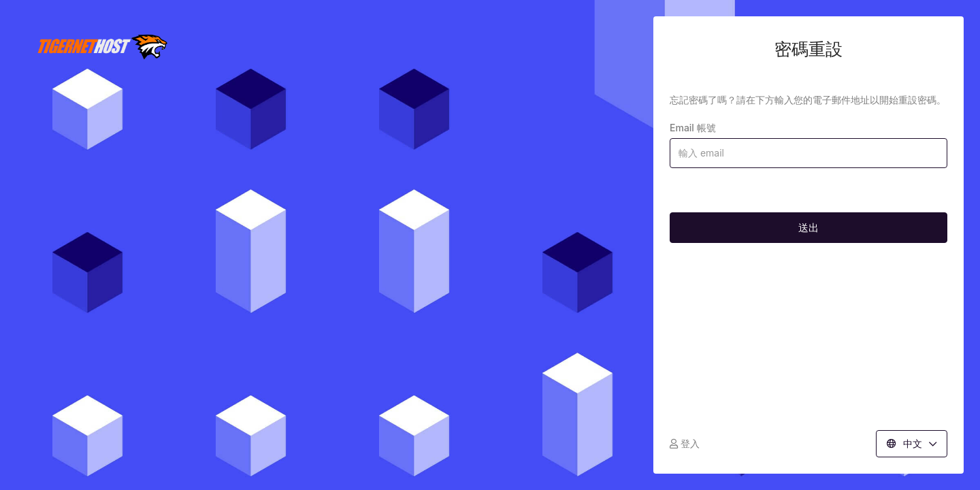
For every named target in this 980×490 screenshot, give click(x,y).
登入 (685, 443)
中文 (912, 443)
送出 (808, 228)
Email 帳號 (693, 128)
